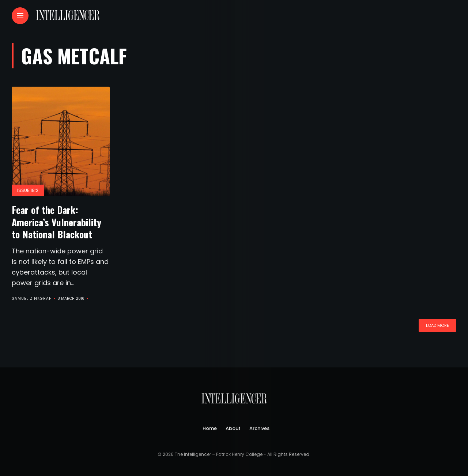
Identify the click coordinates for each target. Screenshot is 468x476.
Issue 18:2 (28, 190)
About (233, 428)
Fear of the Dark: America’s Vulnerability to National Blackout (56, 222)
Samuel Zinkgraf (31, 299)
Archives (259, 428)
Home (210, 428)
